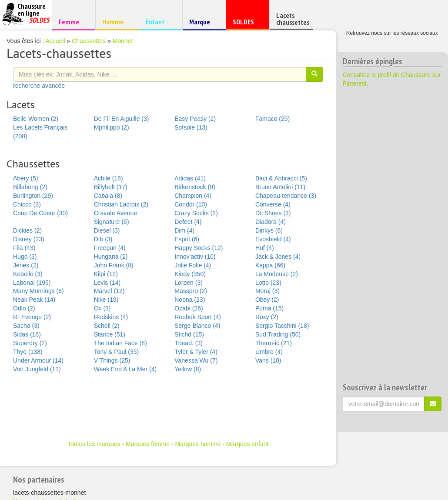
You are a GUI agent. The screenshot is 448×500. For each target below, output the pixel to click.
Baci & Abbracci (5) (281, 178)
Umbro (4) (269, 352)
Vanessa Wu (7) (196, 360)
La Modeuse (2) (277, 274)
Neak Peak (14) (34, 300)
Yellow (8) (188, 369)
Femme (72, 22)
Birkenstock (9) (195, 187)
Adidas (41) (190, 178)
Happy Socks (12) (199, 248)
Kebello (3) (28, 274)
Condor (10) (191, 204)
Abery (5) (26, 178)
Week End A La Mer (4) (125, 369)
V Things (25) (112, 360)
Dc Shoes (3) (273, 213)
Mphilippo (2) (112, 127)
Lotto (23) (268, 283)
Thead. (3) (189, 343)
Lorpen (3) (189, 283)
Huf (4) (265, 248)
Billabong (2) (30, 187)
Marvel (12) (109, 291)
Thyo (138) (28, 352)
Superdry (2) (30, 343)
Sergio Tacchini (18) (282, 326)
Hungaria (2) (111, 257)
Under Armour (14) (38, 360)
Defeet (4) (188, 222)
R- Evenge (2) (32, 317)
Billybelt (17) (111, 187)
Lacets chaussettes (293, 19)
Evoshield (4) (273, 239)
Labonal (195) (32, 283)
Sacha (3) (26, 326)
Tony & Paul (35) (117, 352)
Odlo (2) (24, 308)
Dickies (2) (27, 230)
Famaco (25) (272, 119)
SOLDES (246, 24)
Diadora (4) (271, 222)
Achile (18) (109, 178)
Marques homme (198, 444)
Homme (116, 22)
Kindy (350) (190, 274)
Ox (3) (102, 308)
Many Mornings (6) (38, 291)
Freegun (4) (110, 248)
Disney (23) (29, 239)
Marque (203, 24)
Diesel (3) (107, 230)
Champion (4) (193, 196)
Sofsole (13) (191, 127)
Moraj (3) (267, 291)
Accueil (55, 41)
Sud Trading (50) (278, 334)
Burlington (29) (33, 196)
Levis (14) (107, 283)
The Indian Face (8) (120, 343)
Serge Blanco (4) (197, 326)
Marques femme (148, 444)
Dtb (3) (103, 239)
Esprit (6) (187, 239)
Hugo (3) (25, 257)
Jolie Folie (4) (193, 265)
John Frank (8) (114, 265)
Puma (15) (269, 308)
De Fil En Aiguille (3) (122, 119)
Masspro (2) (191, 291)
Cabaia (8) (108, 196)
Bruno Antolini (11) (280, 187)
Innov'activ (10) (195, 257)
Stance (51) (110, 334)
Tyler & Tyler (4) (196, 352)
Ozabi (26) (189, 308)
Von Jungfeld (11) (37, 369)
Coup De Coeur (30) (40, 213)
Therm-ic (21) (274, 343)
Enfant (159, 22)
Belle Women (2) (36, 119)
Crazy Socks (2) (196, 213)
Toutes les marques (94, 444)
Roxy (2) (267, 317)
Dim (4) (184, 230)
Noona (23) (190, 300)
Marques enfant (247, 444)
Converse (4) (273, 204)
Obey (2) (267, 300)
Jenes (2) (26, 265)
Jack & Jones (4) (278, 257)
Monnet (123, 41)
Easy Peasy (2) (195, 119)
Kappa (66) (270, 265)
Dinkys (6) (269, 230)
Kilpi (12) (106, 274)
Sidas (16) (27, 334)
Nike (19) (106, 300)
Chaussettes (89, 41)
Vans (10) (268, 360)
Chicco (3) (27, 204)
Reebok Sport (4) (198, 317)
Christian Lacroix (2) (121, 204)
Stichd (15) (189, 334)
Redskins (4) (111, 317)
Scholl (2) (107, 326)
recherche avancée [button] (39, 86)
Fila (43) (24, 248)
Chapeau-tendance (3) (286, 196)
